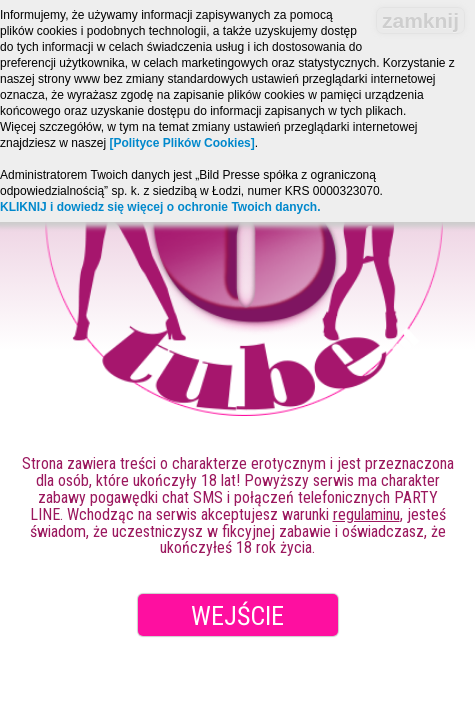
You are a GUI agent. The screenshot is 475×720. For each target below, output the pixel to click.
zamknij (420, 20)
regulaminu (366, 514)
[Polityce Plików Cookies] (181, 143)
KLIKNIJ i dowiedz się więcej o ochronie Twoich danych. (160, 207)
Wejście (237, 616)
